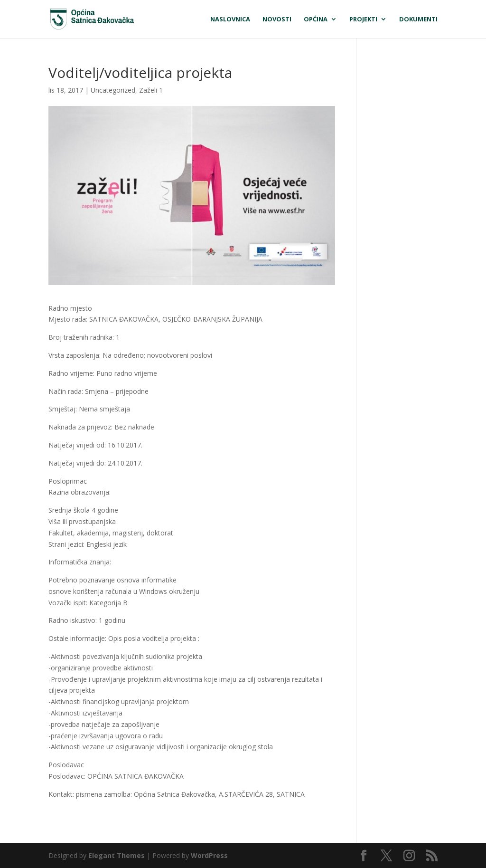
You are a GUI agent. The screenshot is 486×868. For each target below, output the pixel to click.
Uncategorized (113, 90)
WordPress (209, 855)
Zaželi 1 (151, 90)
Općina (316, 19)
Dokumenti (418, 19)
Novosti (277, 19)
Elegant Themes (117, 855)
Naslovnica (230, 19)
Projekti (363, 19)
